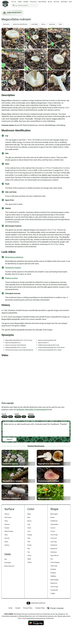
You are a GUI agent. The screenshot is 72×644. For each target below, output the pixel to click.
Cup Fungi (54, 560)
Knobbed (54, 589)
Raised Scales (9, 549)
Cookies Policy (40, 630)
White (29, 578)
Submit (9, 439)
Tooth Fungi (55, 608)
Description (7, 24)
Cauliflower (54, 538)
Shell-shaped (55, 600)
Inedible (26, 2)
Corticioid (54, 556)
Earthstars (54, 571)
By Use (50, 2)
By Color (57, 2)
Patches (7, 541)
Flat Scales (8, 534)
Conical (53, 545)
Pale (29, 556)
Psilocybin (8, 581)
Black (29, 530)
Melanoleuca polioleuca (14, 257)
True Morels (55, 611)
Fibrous (7, 530)
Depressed (54, 567)
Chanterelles (55, 541)
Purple (30, 564)
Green (30, 545)
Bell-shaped (55, 530)
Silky (6, 552)
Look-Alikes (36, 24)
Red (29, 567)
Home (10, 630)
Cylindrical (54, 564)
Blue (29, 534)
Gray (10, 417)
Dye (6, 578)
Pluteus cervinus (11, 278)
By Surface (64, 2)
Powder (7, 545)
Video (64, 24)
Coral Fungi (54, 552)
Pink (29, 560)
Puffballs (54, 597)
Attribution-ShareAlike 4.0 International (31, 410)
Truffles (53, 615)
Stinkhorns (54, 604)
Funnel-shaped (56, 582)
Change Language (55, 630)
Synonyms (55, 24)
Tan (29, 571)
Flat (24, 417)
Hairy (6, 538)
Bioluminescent (10, 585)
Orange (30, 552)
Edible (20, 2)
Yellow (30, 582)
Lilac (29, 549)
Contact (18, 630)
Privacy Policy (28, 630)
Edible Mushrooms (12, 13)
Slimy (6, 560)
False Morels (55, 575)
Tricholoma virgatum (13, 268)
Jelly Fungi (54, 586)
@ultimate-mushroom (36, 625)
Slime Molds (42, 2)
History (46, 24)
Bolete (53, 534)
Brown (5, 417)
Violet (30, 575)
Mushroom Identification (21, 24)
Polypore (54, 593)
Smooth (31, 417)
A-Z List (14, 2)
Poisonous (33, 2)
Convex (18, 417)
